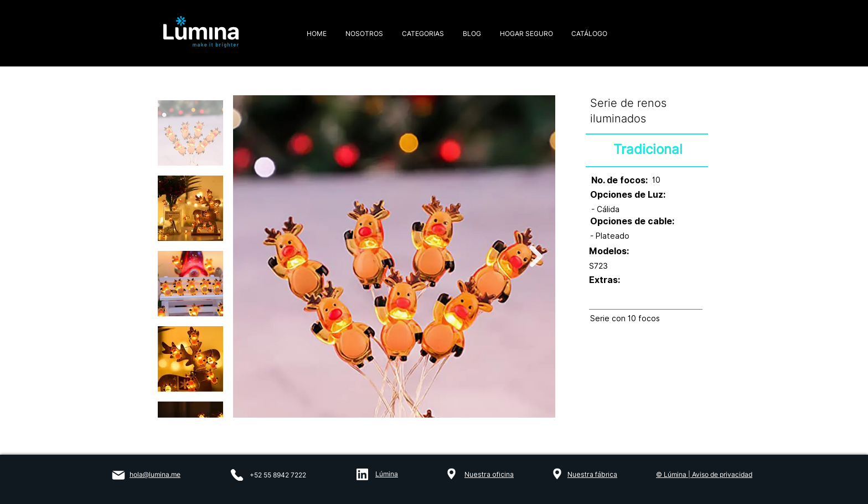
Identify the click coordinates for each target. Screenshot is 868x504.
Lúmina (387, 474)
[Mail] (118, 475)
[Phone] (237, 475)
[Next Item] (536, 257)
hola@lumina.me (155, 474)
